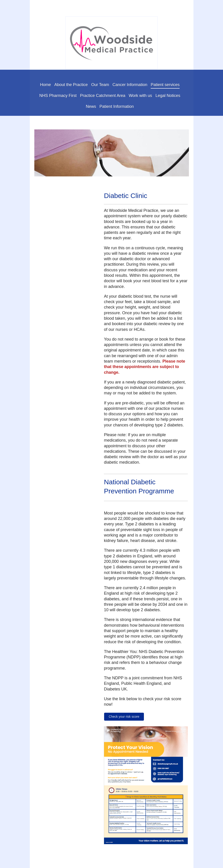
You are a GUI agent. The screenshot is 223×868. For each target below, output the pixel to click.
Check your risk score (124, 717)
